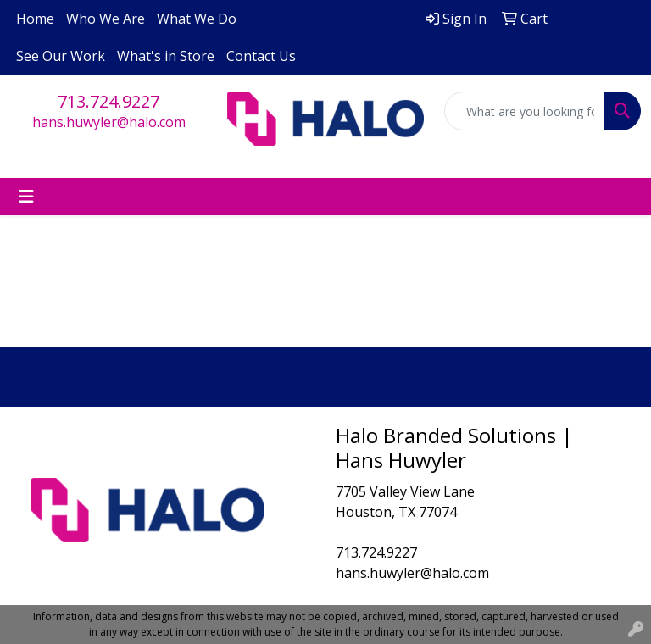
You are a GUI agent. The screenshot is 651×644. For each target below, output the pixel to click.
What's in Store (166, 56)
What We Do (197, 19)
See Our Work (61, 56)
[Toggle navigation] (26, 197)
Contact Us (261, 56)
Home (35, 19)
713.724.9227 (108, 101)
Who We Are (106, 19)
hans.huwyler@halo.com (109, 122)
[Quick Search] (525, 111)
